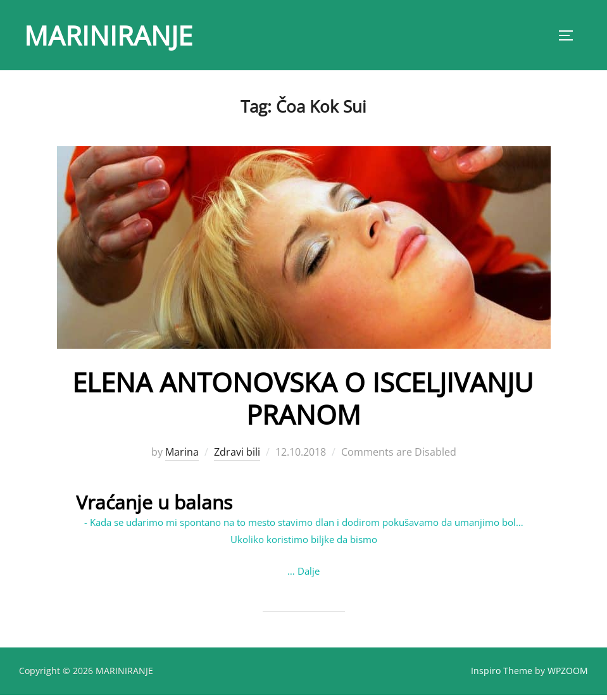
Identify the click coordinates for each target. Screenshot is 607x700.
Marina (182, 458)
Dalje (309, 576)
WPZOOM (568, 676)
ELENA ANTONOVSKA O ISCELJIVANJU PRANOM (303, 403)
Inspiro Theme (502, 676)
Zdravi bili (237, 458)
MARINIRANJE (108, 35)
